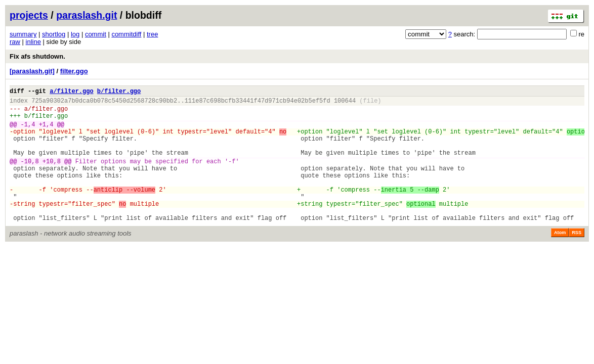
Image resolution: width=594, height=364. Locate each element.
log (75, 34)
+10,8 (52, 176)
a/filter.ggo (71, 92)
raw (15, 42)
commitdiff (126, 34)
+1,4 (46, 132)
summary (23, 34)
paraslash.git (87, 15)
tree (152, 34)
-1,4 (28, 132)
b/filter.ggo (119, 92)
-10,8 (30, 176)
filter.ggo (74, 71)
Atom (560, 260)
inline (33, 42)
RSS (577, 260)
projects (29, 15)
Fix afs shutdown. (37, 56)
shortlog (54, 34)
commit (96, 34)
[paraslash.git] (32, 71)
